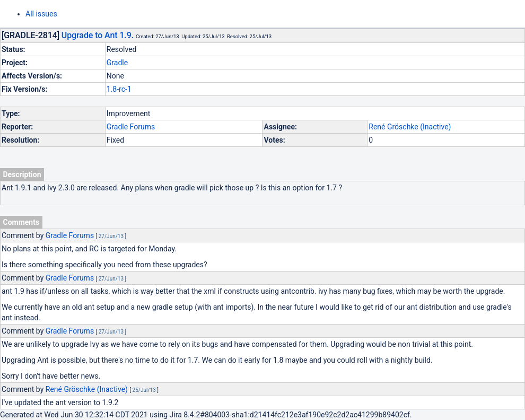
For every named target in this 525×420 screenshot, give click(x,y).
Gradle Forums (131, 127)
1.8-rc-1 (119, 89)
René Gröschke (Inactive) (410, 127)
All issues (41, 14)
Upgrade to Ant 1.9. (98, 35)
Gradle (117, 63)
